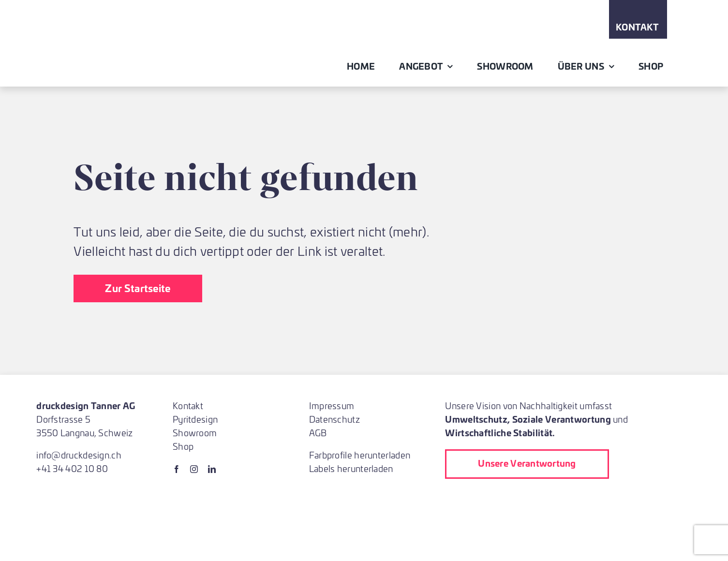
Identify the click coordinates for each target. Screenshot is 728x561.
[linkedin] (212, 469)
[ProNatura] (518, 522)
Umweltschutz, (477, 419)
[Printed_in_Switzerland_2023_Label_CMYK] (510, 498)
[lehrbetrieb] (453, 498)
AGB (318, 433)
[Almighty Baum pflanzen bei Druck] (464, 522)
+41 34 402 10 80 (72, 468)
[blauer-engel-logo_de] (619, 498)
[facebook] (177, 469)
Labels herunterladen (351, 468)
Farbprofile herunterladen (360, 455)
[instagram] (194, 469)
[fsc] (561, 498)
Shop (183, 446)
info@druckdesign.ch (79, 455)
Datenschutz (334, 419)
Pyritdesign (195, 419)
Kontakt (188, 406)
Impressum (332, 406)
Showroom (195, 433)
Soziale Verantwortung (562, 419)
